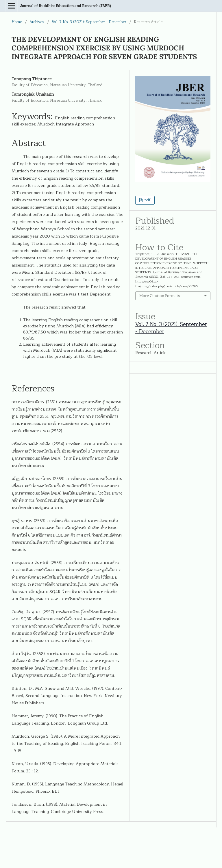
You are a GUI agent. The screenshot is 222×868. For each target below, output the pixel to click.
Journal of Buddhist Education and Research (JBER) (66, 6)
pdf (147, 200)
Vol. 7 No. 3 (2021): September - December (89, 22)
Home (17, 22)
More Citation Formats (160, 296)
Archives (37, 22)
